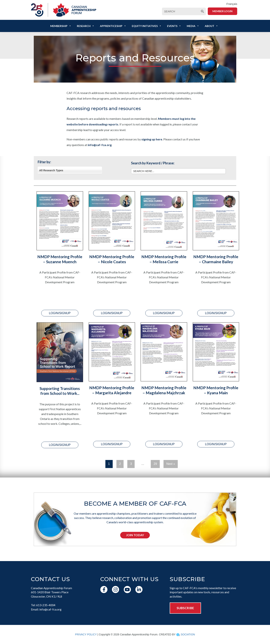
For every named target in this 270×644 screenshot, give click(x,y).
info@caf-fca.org (100, 145)
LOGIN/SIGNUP (60, 313)
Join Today (135, 535)
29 (155, 464)
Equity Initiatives (147, 26)
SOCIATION (188, 634)
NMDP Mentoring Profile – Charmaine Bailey (216, 259)
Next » (171, 464)
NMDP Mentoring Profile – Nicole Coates (112, 259)
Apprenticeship (113, 26)
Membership (61, 26)
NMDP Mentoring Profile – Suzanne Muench (60, 259)
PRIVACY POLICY (86, 634)
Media (193, 26)
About (211, 26)
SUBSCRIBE (185, 608)
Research (86, 26)
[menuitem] (232, 4)
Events (174, 26)
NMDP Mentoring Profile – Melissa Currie (164, 259)
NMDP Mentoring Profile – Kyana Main (216, 390)
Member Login (222, 11)
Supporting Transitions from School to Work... (60, 391)
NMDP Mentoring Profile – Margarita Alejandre (112, 390)
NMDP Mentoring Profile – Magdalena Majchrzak (164, 390)
